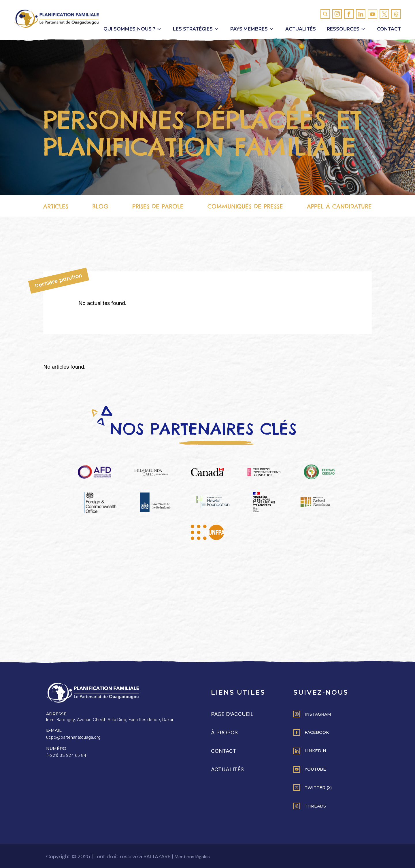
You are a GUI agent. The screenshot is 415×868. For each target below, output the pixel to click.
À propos (224, 733)
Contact (389, 30)
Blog (100, 207)
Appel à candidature (339, 207)
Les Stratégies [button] (191, 30)
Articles (56, 207)
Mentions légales (192, 857)
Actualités (300, 30)
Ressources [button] (343, 30)
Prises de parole (158, 207)
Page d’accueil (232, 714)
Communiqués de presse (245, 207)
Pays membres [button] (248, 30)
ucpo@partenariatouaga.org (73, 737)
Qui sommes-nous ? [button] (128, 30)
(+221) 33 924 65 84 (66, 755)
